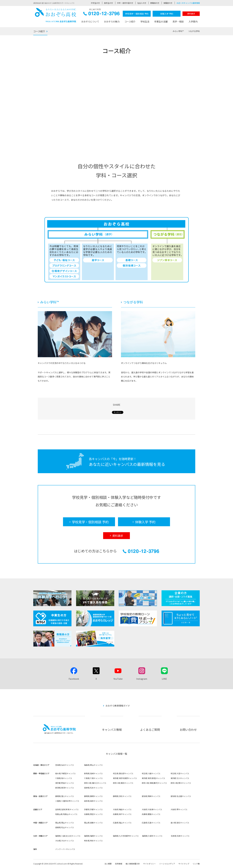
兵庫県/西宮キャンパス (93, 814)
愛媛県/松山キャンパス (65, 827)
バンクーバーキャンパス (65, 849)
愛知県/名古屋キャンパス (181, 796)
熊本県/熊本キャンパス (93, 841)
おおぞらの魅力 (112, 21)
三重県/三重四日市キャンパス (67, 801)
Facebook (74, 679)
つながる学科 (194, 31)
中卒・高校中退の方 (125, 3)
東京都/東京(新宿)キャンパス (153, 778)
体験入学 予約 (167, 14)
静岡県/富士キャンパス (65, 796)
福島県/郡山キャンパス (93, 765)
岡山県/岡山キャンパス (65, 823)
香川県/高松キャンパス (180, 823)
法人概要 (108, 864)
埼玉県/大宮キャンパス (180, 773)
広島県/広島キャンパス (151, 823)
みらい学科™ (178, 31)
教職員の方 (155, 3)
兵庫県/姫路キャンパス (151, 814)
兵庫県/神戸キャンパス (122, 814)
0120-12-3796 (101, 14)
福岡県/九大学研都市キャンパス (126, 836)
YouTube (118, 679)
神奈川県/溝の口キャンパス (95, 783)
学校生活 (145, 21)
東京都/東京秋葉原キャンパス (125, 778)
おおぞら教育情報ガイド (118, 706)
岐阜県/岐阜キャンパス (93, 801)
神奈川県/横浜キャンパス (123, 783)
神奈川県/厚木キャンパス (181, 783)
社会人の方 (142, 3)
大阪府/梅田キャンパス (122, 809)
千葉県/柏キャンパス (64, 778)
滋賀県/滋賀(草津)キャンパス (67, 809)
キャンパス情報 (112, 730)
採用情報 (119, 864)
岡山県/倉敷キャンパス (93, 823)
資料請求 (191, 14)
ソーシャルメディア (167, 864)
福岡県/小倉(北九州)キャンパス (68, 836)
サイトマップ (184, 864)
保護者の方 (168, 3)
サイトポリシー (149, 864)
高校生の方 (108, 3)
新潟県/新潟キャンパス (65, 788)
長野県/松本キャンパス (93, 788)
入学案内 (193, 21)
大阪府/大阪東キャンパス (152, 809)
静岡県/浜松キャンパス (122, 796)
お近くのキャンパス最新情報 (188, 3)
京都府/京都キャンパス (93, 809)
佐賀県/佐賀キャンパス (180, 836)
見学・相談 (178, 21)
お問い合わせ (188, 730)
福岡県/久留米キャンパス (152, 836)
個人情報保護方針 (133, 864)
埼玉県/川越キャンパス (151, 773)
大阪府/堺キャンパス (179, 809)
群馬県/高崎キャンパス (93, 773)
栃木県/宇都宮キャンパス (65, 773)
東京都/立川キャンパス (180, 778)
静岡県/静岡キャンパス (93, 796)
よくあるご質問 (150, 730)
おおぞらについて (90, 21)
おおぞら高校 (56, 15)
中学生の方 (95, 3)
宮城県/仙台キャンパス (65, 765)
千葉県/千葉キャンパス (93, 778)
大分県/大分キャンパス (65, 841)
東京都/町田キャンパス (65, 783)
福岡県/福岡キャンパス (93, 836)
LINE (164, 679)
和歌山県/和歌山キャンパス (66, 814)
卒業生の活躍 (161, 21)
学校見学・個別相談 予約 (137, 14)
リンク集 (196, 864)
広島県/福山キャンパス (122, 823)
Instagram (142, 679)
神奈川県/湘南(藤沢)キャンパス (154, 783)
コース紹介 (130, 21)
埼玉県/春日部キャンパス (123, 773)
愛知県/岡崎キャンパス (151, 796)
